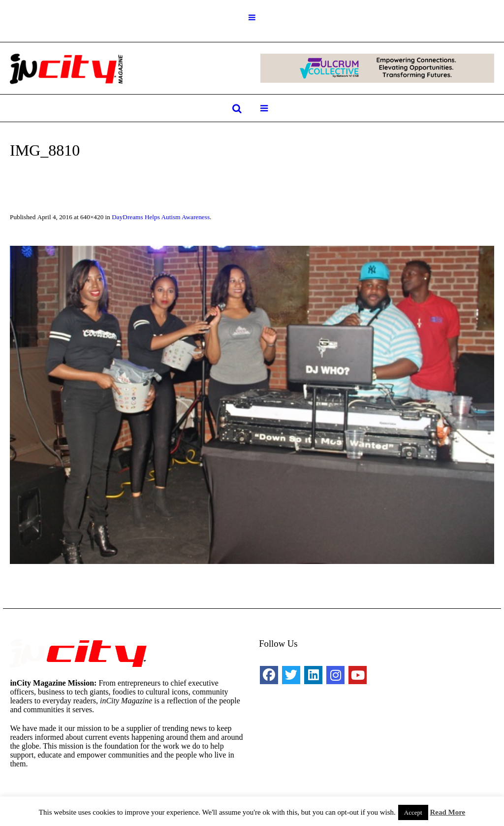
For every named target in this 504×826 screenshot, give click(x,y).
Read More (447, 812)
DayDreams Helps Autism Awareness (161, 217)
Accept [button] (413, 812)
